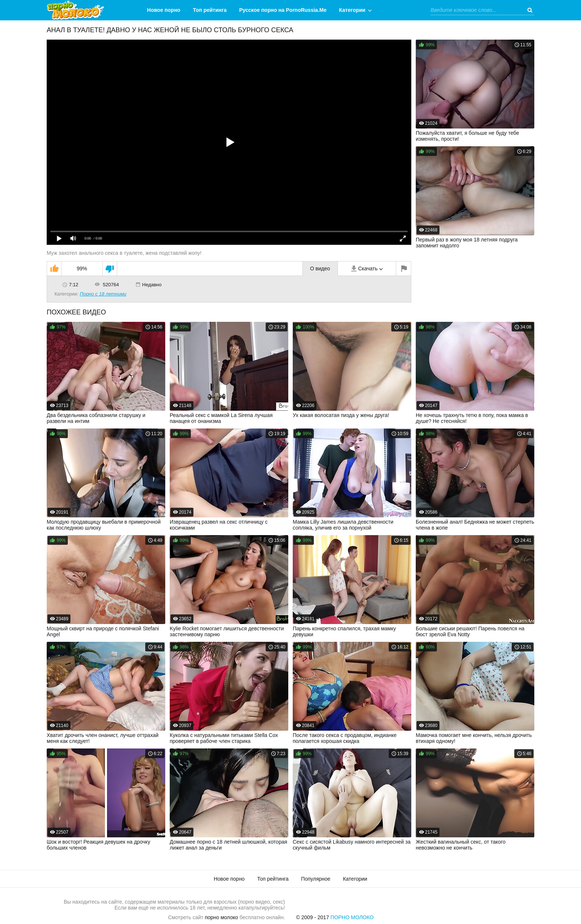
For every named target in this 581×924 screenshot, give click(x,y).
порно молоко (222, 917)
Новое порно (164, 10)
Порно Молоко (352, 917)
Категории (352, 10)
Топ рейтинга (210, 10)
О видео (320, 268)
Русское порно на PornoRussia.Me (283, 10)
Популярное (316, 879)
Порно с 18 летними (103, 294)
